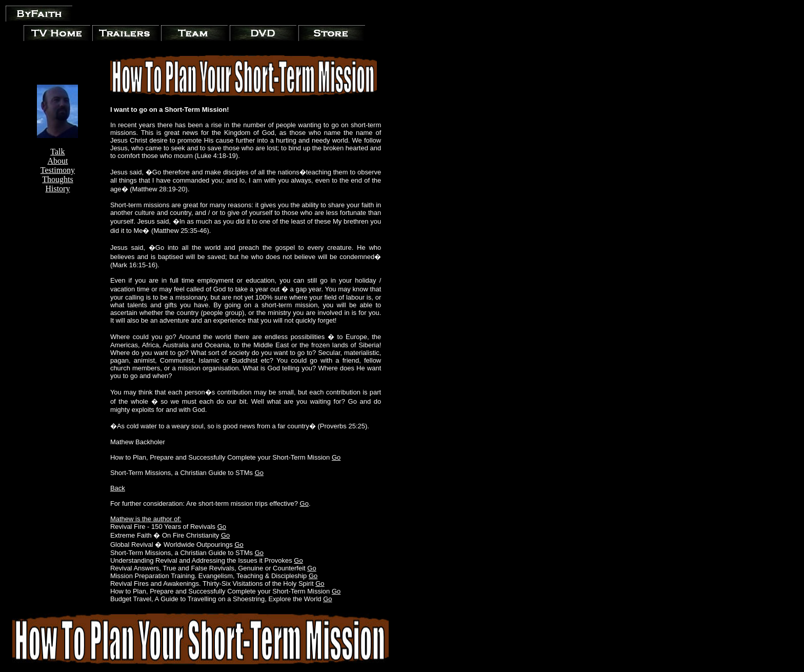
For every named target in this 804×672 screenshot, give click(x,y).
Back (118, 488)
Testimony (58, 170)
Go (336, 457)
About (57, 161)
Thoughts (57, 179)
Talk (57, 152)
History (57, 189)
